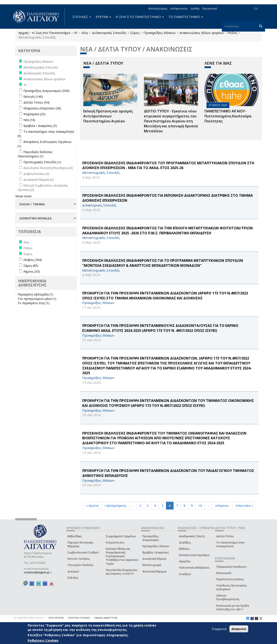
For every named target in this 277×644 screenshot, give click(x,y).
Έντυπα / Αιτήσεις (79, 559)
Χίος (85, 33)
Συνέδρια (185, 574)
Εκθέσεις (184, 549)
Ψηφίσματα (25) (34, 114)
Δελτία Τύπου (225, 536)
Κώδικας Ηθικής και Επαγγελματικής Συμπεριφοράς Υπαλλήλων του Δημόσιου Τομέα (122, 556)
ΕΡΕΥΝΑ (103, 17)
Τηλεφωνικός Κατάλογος (231, 567)
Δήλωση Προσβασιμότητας (228, 597)
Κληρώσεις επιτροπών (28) (42, 108)
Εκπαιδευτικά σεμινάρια (194, 555)
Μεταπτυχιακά (152, 565)
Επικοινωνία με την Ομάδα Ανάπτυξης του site (233, 607)
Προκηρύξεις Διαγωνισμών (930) (46, 91)
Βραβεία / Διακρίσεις (156, 552)
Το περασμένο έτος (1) (34, 303)
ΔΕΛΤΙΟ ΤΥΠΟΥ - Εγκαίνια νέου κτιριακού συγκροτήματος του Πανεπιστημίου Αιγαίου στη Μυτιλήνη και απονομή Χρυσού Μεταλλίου (171, 121)
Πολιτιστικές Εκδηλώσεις (194, 568)
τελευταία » (244, 505)
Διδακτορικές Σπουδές (109, 33)
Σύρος (135, 33)
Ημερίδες (185, 561)
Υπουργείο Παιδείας (80, 565)
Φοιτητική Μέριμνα (154, 571)
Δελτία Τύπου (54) (36, 102)
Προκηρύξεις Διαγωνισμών (151, 538)
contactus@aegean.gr (38, 572)
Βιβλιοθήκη (75, 536)
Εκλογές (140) (33, 97)
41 (76, 33)
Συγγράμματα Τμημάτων (121, 536)
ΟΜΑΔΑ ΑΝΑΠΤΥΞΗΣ (106, 618)
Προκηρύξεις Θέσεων (160, 33)
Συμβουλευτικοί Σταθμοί (83, 552)
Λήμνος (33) (32, 271)
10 (200, 505)
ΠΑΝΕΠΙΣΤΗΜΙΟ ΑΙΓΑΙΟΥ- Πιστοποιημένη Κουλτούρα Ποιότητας (228, 116)
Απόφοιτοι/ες (179, 9)
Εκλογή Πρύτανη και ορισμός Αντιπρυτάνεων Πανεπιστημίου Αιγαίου (108, 116)
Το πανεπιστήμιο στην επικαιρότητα (230, 544)
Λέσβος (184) (33, 260)
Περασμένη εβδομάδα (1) (35, 294)
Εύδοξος (73, 578)
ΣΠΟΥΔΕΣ (82, 17)
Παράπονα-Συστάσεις (230, 579)
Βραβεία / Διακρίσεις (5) (40, 126)
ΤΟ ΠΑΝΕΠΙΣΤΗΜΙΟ (186, 17)
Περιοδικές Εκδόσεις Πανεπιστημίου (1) (35, 154)
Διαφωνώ (239, 629)
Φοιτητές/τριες (158, 9)
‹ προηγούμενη (115, 505)
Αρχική (23, 33)
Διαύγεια (73, 571)
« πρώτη (92, 505)
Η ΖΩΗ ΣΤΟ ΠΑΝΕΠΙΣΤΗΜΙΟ (140, 17)
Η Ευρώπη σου (115, 543)
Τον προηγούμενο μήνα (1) (37, 299)
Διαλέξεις (185, 543)
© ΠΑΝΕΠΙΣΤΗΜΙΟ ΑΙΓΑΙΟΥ (29, 618)
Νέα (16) (29, 120)
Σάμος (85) (31, 266)
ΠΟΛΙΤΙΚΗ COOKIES (79, 618)
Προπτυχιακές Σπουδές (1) (42, 162)
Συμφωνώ (219, 629)
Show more (23, 196)
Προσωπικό (210, 9)
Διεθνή (195, 9)
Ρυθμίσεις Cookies (43, 640)
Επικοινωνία (224, 573)
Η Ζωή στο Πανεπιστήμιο (51, 33)
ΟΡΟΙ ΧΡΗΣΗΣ (56, 618)
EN (256, 9)
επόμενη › (223, 505)
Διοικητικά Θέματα (154, 559)
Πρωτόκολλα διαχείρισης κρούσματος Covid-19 (122, 572)
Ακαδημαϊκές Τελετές (192, 536)
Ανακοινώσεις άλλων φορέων (202, 33)
